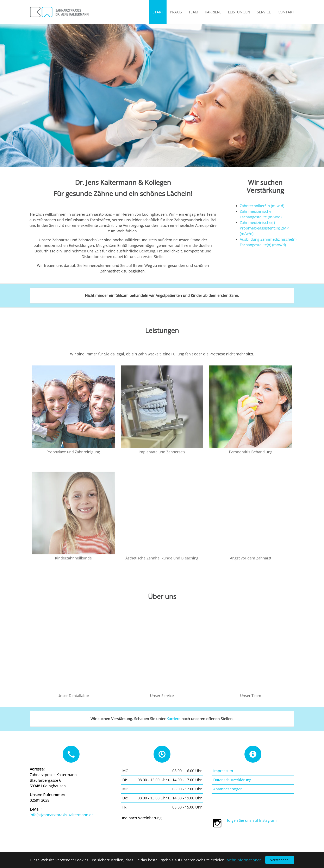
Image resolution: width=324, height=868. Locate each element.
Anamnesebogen (228, 789)
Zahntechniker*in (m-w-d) (270, 206)
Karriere (173, 727)
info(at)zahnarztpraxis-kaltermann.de (62, 815)
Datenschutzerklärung (232, 780)
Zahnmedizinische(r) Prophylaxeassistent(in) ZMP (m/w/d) (273, 228)
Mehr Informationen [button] (244, 860)
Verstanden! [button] (280, 860)
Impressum (223, 771)
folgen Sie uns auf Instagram (252, 820)
